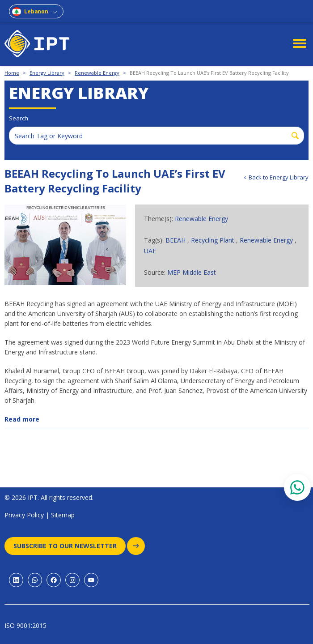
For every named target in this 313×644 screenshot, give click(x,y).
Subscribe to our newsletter (70, 546)
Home (12, 73)
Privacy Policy (24, 515)
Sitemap (63, 515)
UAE (150, 251)
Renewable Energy (97, 73)
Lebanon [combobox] (36, 11)
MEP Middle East (192, 272)
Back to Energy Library (279, 177)
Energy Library (47, 73)
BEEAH (176, 240)
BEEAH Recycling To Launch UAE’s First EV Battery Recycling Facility (209, 73)
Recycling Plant (213, 240)
